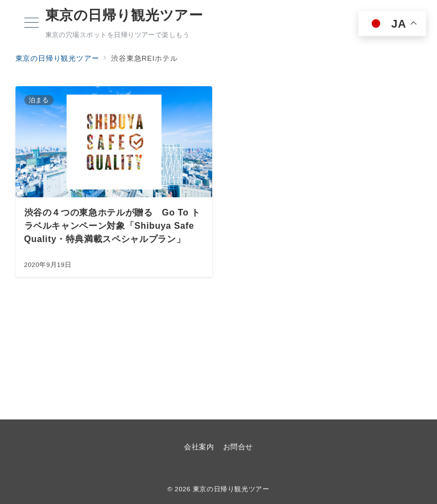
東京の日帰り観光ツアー (124, 15)
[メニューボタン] (31, 24)
